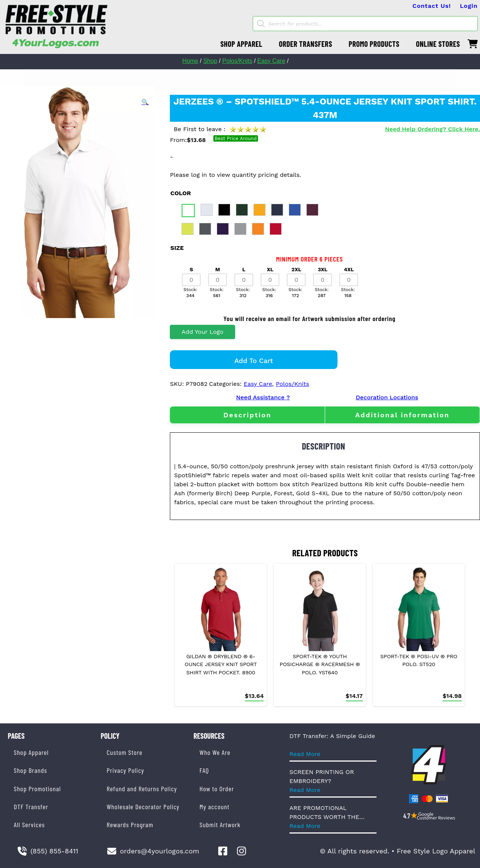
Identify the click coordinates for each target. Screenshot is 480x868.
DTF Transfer (31, 807)
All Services (29, 825)
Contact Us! (432, 6)
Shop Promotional (37, 789)
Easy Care (271, 61)
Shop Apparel (31, 752)
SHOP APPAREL (241, 44)
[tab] (247, 415)
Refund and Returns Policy (142, 789)
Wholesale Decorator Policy (143, 807)
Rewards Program (130, 825)
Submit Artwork (220, 825)
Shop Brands (31, 770)
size (177, 248)
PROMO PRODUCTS (374, 44)
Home (190, 61)
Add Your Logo (202, 332)
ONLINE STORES (438, 44)
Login (469, 6)
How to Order (217, 789)
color (181, 193)
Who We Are (215, 752)
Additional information (402, 415)
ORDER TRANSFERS (306, 44)
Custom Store (124, 752)
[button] (145, 102)
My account (214, 807)
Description (247, 415)
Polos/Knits (237, 61)
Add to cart (254, 361)
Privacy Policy (125, 770)
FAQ (204, 770)
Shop (210, 61)
